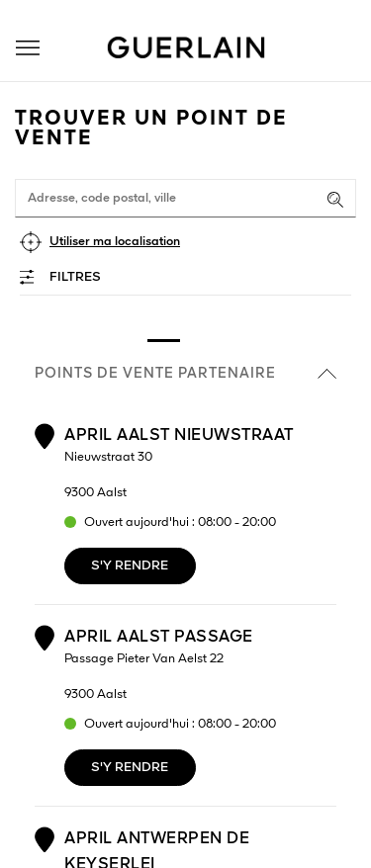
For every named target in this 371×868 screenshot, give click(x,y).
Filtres (75, 277)
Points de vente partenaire (185, 374)
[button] (28, 48)
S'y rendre (130, 566)
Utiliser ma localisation (115, 242)
